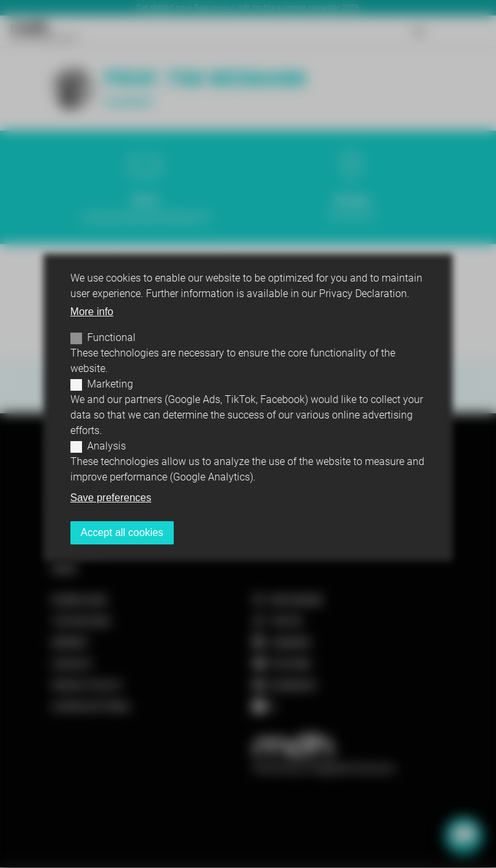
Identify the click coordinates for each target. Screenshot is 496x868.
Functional (111, 337)
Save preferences (111, 498)
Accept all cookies (122, 532)
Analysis (107, 446)
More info (92, 312)
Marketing (110, 384)
